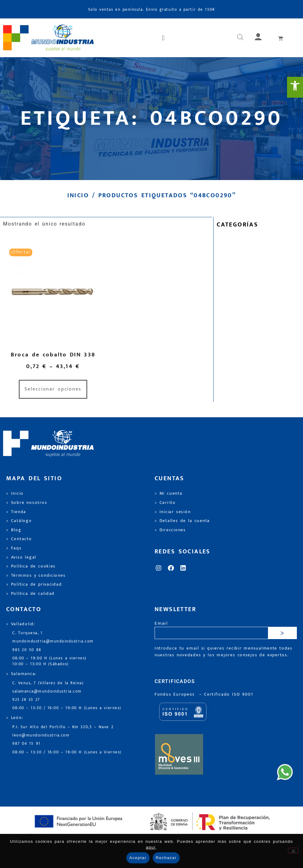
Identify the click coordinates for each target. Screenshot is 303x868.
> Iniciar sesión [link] (173, 512)
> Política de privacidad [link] (34, 584)
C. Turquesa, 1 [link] (28, 633)
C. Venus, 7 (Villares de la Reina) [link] (48, 683)
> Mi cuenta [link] (169, 493)
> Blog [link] (14, 530)
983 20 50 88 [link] (27, 650)
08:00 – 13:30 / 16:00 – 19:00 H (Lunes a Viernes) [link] (67, 752)
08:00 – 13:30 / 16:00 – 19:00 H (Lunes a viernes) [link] (67, 708)
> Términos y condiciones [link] (36, 575)
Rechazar (166, 858)
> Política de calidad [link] (30, 594)
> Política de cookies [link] (31, 566)
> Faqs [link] (14, 548)
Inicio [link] (78, 195)
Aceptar (138, 858)
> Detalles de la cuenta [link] (182, 521)
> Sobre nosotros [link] (27, 503)
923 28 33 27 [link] (26, 700)
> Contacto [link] (19, 539)
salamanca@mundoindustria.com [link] (47, 691)
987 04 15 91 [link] (26, 744)
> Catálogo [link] (19, 521)
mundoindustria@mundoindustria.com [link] (53, 641)
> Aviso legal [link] (21, 557)
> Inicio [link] (15, 493)
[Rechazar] (293, 850)
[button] (164, 38)
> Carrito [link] (165, 503)
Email (161, 624)
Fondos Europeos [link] (176, 694)
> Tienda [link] (16, 512)
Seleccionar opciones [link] (53, 389)
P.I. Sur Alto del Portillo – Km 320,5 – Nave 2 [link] (63, 727)
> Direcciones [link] (170, 530)
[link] (295, 87)
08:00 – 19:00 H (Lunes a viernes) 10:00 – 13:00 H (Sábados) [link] (49, 661)
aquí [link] (151, 847)
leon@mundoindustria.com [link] (41, 735)
